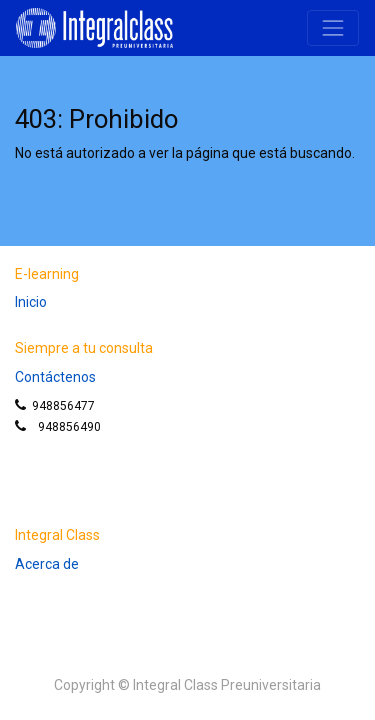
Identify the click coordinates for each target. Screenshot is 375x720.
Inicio (31, 302)
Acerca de (47, 564)
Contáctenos (55, 377)
